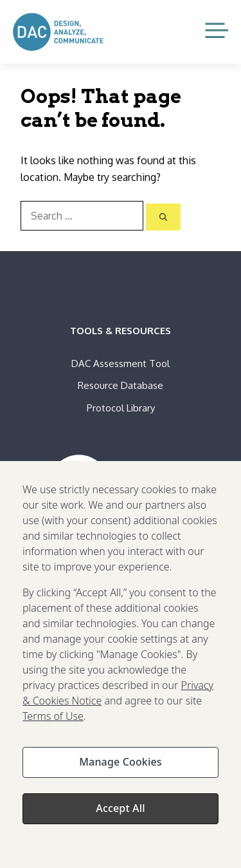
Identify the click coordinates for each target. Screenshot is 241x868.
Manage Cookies (120, 770)
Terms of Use (53, 724)
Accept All (120, 816)
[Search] (163, 217)
